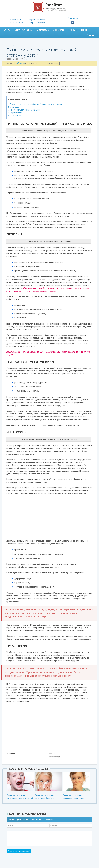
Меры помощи (15, 113)
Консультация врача (36, 20)
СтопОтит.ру (6, 45)
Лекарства (59, 30)
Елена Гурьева (19, 63)
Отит (7, 30)
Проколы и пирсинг (78, 30)
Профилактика (15, 116)
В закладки (72, 18)
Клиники (90, 35)
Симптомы (43, 30)
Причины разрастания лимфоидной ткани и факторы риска (35, 104)
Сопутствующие (23, 30)
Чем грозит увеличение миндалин (24, 110)
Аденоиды (16, 45)
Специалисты (16, 20)
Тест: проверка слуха (36, 23)
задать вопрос (52, 63)
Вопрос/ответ (16, 23)
